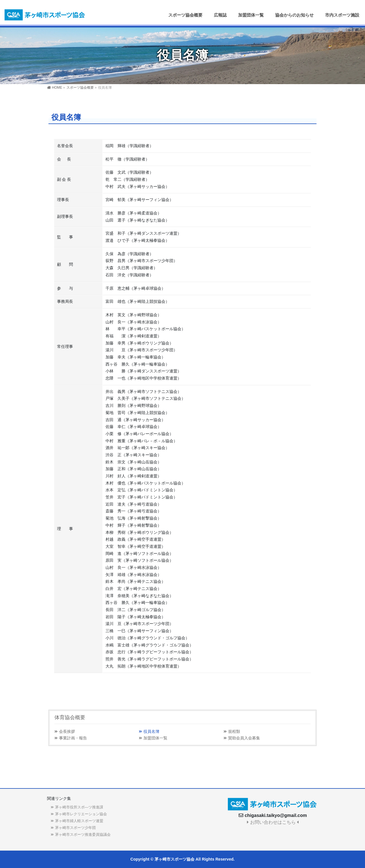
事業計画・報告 (73, 738)
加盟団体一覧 (155, 738)
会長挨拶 (67, 732)
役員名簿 (151, 732)
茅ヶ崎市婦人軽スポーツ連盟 (79, 821)
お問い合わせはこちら (273, 822)
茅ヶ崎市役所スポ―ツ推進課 (79, 807)
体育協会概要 (70, 717)
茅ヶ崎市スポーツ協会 (175, 859)
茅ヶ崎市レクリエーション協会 (81, 814)
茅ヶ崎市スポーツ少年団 (75, 828)
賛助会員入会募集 (244, 738)
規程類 (234, 732)
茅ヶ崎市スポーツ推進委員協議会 (83, 834)
